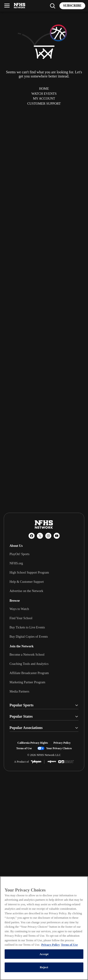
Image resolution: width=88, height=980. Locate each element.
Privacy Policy (62, 743)
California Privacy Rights (33, 743)
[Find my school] (52, 6)
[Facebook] (32, 536)
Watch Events (44, 94)
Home (44, 89)
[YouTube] (57, 536)
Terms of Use (24, 748)
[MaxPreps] (52, 762)
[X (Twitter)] (40, 536)
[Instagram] (48, 536)
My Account (44, 98)
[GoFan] (66, 762)
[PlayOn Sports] (36, 762)
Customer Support (44, 104)
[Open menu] (7, 6)
